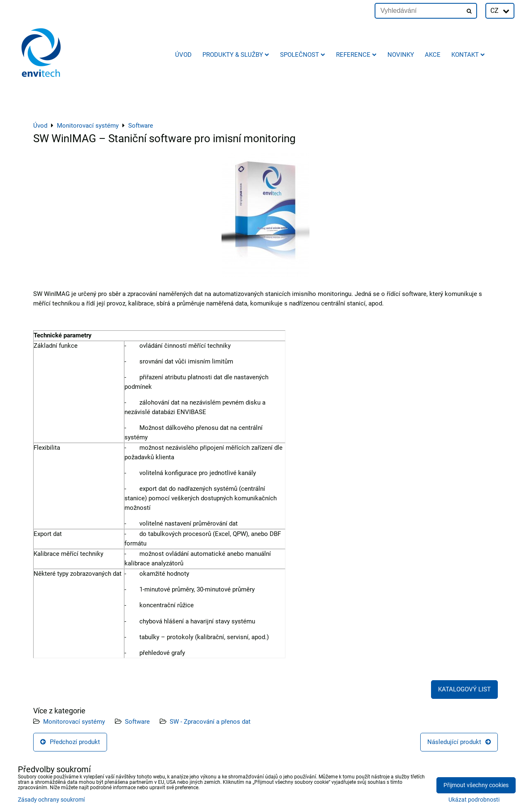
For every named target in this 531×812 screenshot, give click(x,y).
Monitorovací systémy (74, 722)
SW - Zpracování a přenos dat (210, 722)
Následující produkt (459, 742)
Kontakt (468, 55)
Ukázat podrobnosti (474, 800)
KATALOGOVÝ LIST (464, 689)
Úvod (183, 55)
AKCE (433, 55)
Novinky (401, 55)
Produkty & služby (236, 55)
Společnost (303, 55)
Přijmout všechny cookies (476, 785)
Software (137, 722)
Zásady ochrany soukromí (51, 800)
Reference (356, 55)
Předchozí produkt (70, 742)
